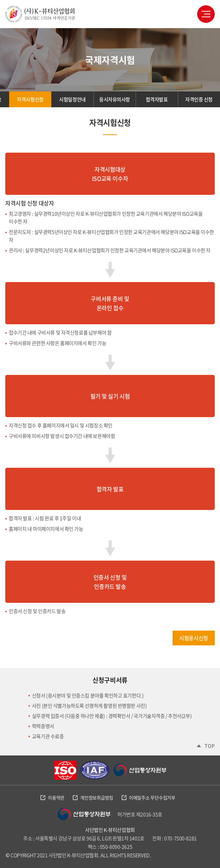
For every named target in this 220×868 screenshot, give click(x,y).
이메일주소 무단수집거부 (152, 797)
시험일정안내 (72, 99)
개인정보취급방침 (97, 797)
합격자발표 (157, 99)
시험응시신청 (193, 638)
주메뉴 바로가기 (0, 0)
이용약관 (56, 797)
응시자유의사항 (115, 99)
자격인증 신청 (199, 99)
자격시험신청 (30, 99)
